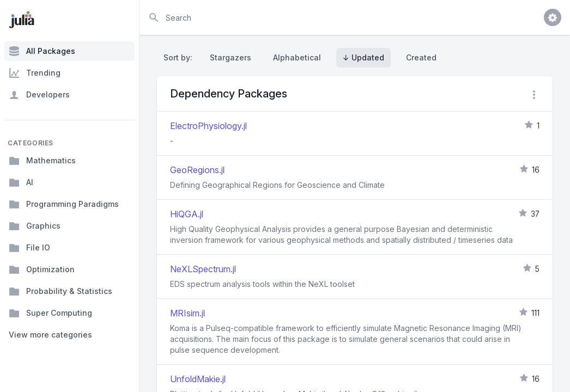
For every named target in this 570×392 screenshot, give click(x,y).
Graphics (35, 226)
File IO (29, 248)
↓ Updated (363, 57)
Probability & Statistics (60, 291)
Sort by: (180, 57)
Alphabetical (297, 57)
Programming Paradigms (64, 204)
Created (421, 57)
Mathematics (42, 161)
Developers (39, 95)
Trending (35, 73)
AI (21, 182)
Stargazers (231, 57)
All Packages (42, 51)
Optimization (42, 269)
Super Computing (50, 313)
